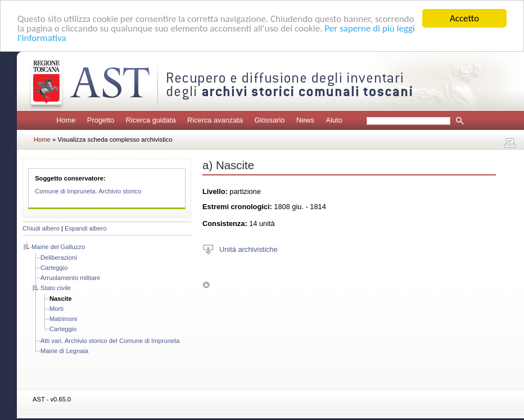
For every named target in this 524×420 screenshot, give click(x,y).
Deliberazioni (59, 258)
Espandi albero (86, 228)
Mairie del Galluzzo (58, 247)
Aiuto (334, 120)
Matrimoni (63, 319)
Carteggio (54, 268)
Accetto (464, 18)
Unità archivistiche (249, 249)
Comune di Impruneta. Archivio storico (88, 191)
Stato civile (56, 288)
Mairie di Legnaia (64, 351)
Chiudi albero (41, 228)
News (305, 120)
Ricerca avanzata (215, 120)
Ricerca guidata (151, 120)
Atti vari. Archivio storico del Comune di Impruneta (110, 341)
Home (66, 120)
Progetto (101, 120)
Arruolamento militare (70, 278)
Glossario (269, 120)
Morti (57, 309)
